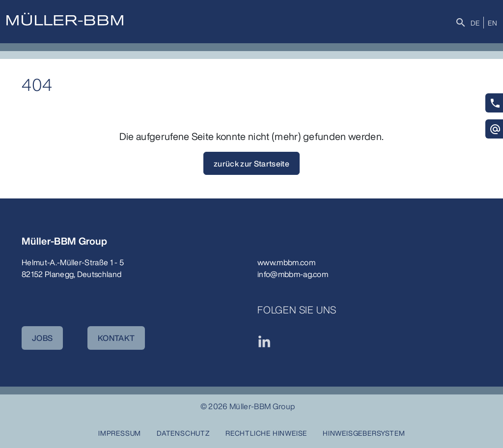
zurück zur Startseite (251, 164)
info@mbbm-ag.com (293, 274)
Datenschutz (183, 433)
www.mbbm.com (286, 262)
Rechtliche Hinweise (266, 433)
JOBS (42, 338)
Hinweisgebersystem (364, 433)
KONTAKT (116, 338)
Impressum (120, 433)
